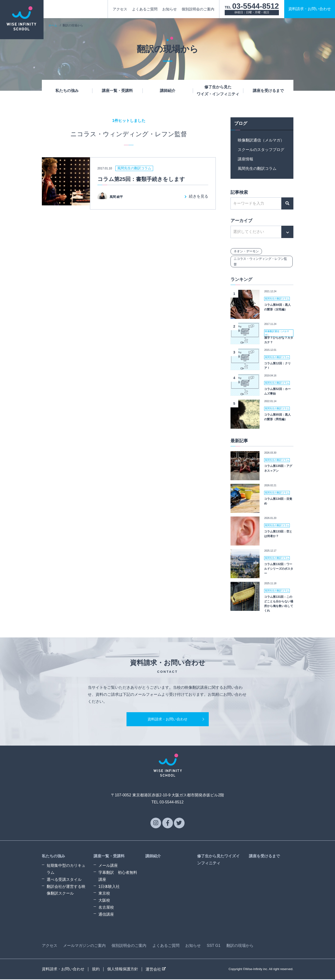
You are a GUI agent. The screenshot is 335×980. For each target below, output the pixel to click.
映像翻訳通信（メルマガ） (261, 140)
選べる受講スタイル (64, 880)
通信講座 (106, 915)
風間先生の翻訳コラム (257, 168)
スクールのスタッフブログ (261, 150)
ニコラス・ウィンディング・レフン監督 (260, 262)
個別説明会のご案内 (198, 9)
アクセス (120, 9)
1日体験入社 (109, 887)
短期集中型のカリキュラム (66, 870)
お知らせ (170, 9)
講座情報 (246, 159)
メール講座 (108, 866)
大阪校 (104, 901)
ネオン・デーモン (246, 251)
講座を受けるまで (268, 91)
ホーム (53, 25)
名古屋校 (106, 908)
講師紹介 (168, 91)
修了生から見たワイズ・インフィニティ (218, 90)
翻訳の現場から (240, 946)
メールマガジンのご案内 (84, 946)
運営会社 (156, 970)
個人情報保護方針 (123, 970)
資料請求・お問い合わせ (168, 720)
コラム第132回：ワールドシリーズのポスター (279, 569)
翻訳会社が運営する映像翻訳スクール (66, 891)
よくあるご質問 (145, 9)
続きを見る (199, 196)
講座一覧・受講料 (117, 91)
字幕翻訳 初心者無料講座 (118, 877)
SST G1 (214, 946)
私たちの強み (67, 91)
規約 (96, 970)
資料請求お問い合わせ (310, 9)
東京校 (104, 894)
